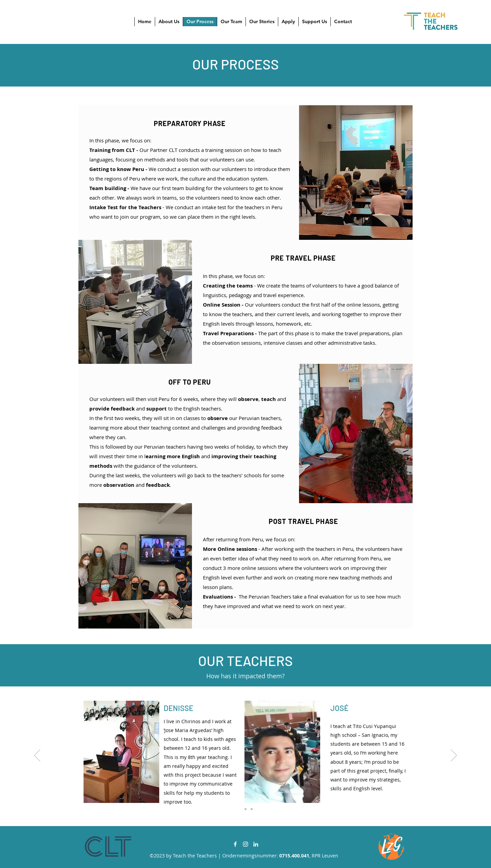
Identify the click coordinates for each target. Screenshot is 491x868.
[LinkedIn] (256, 844)
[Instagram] (245, 844)
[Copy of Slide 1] (245, 809)
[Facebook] (235, 844)
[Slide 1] (239, 809)
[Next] (454, 756)
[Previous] (37, 756)
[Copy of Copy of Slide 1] (252, 809)
